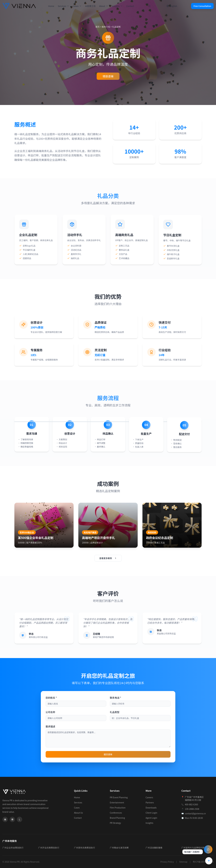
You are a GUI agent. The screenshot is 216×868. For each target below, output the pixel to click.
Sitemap (183, 862)
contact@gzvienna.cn (195, 813)
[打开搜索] (149, 6)
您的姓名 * (51, 698)
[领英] (20, 819)
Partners (150, 802)
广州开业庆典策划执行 (49, 848)
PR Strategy (116, 823)
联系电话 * (116, 698)
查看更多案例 (108, 558)
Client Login (151, 813)
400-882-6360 (191, 804)
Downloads (151, 808)
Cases (77, 6)
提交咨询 (108, 754)
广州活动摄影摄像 (154, 848)
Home (51, 6)
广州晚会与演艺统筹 (119, 848)
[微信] (5, 819)
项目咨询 (108, 76)
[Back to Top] (209, 861)
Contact (130, 6)
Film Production (118, 808)
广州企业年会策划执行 (13, 848)
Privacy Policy (167, 862)
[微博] (12, 819)
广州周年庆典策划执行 (85, 848)
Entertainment (117, 802)
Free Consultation (202, 6)
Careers (149, 797)
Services (63, 6)
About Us (78, 813)
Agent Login (151, 818)
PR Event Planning (119, 797)
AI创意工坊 (90, 6)
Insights (117, 6)
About (104, 6)
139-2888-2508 (192, 809)
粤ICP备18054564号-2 (203, 862)
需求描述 (50, 726)
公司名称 (50, 712)
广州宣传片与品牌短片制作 (194, 848)
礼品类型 (115, 712)
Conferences (116, 813)
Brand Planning (117, 818)
